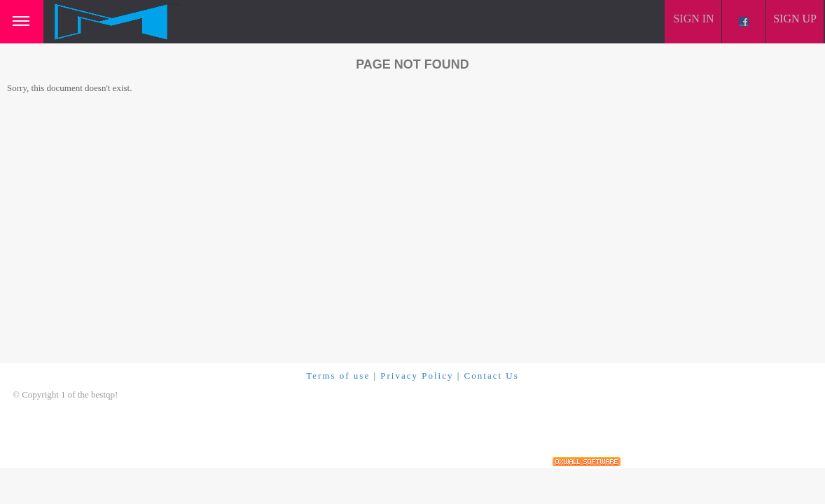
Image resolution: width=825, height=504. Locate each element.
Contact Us (492, 376)
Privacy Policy (417, 376)
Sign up (795, 19)
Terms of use (338, 376)
